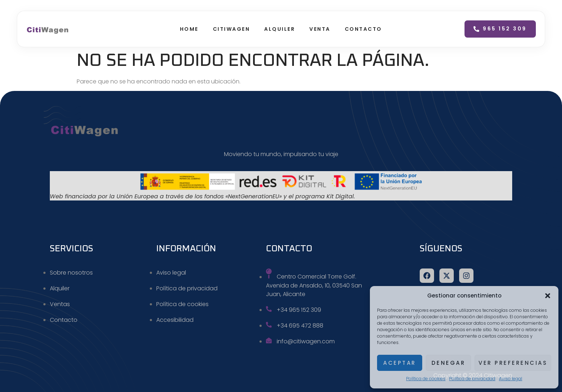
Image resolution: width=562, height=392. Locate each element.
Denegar (449, 363)
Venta (320, 29)
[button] (548, 296)
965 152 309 (500, 29)
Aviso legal (511, 379)
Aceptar (400, 363)
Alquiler (280, 29)
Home (189, 29)
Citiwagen (232, 29)
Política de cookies (426, 379)
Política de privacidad (472, 379)
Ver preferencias (513, 363)
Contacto (363, 29)
